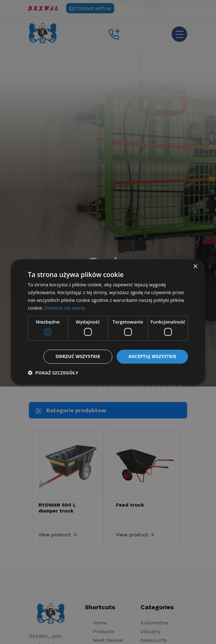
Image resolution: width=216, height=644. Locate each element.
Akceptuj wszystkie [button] (152, 356)
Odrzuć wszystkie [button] (78, 356)
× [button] (195, 267)
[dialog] (108, 322)
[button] (53, 373)
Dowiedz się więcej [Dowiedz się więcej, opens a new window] (65, 308)
